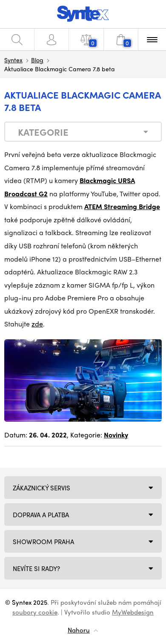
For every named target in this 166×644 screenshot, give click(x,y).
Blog (37, 60)
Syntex (13, 60)
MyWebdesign (133, 612)
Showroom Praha (43, 542)
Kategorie (43, 132)
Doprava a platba (41, 515)
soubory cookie (35, 612)
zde (37, 324)
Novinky (116, 435)
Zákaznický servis (41, 488)
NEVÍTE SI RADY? (36, 568)
